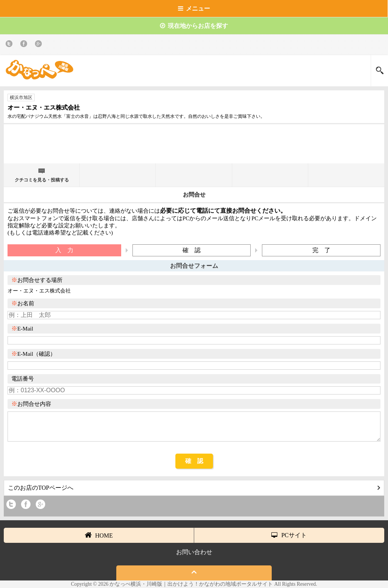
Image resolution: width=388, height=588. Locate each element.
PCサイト (289, 535)
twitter (10, 45)
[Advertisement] (194, 147)
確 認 (194, 461)
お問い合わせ (194, 552)
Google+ (40, 45)
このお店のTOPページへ (194, 488)
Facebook (25, 45)
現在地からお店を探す (194, 26)
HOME (99, 535)
